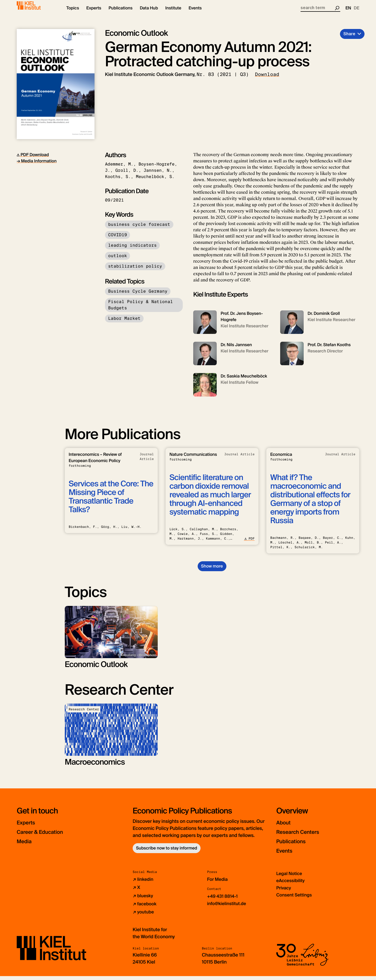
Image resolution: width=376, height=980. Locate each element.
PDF (249, 543)
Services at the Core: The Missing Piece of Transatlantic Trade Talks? (111, 501)
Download (267, 79)
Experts (28, 827)
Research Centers (302, 836)
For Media (218, 884)
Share (349, 38)
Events (286, 855)
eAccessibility (291, 885)
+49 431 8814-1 (223, 901)
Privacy (284, 892)
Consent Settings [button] (295, 899)
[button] (73, 13)
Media (26, 846)
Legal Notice (290, 878)
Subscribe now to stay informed (167, 852)
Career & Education (45, 836)
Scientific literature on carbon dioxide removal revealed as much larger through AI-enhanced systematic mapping (210, 499)
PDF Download (33, 159)
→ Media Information (37, 165)
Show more (212, 571)
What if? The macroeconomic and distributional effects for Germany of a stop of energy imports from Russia (310, 504)
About (285, 827)
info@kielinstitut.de (228, 908)
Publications (294, 846)
